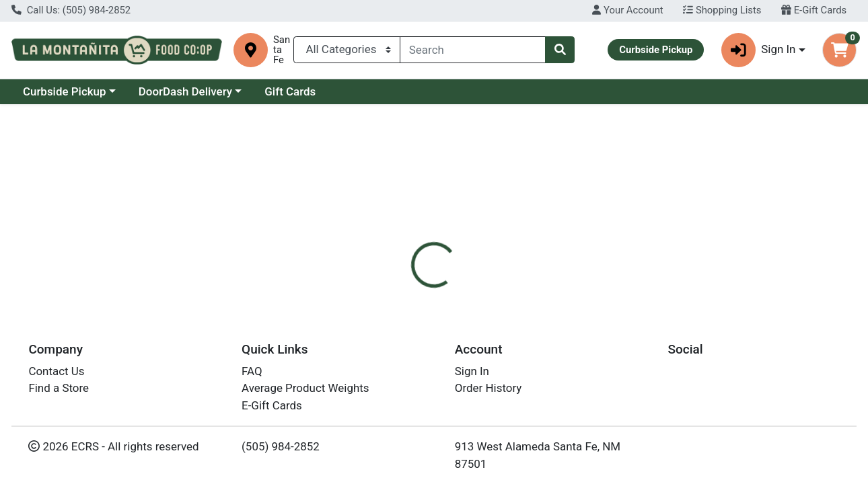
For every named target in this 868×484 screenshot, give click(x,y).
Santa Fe (282, 50)
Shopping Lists (722, 10)
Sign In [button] (759, 50)
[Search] (473, 50)
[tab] (400, 286)
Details (399, 286)
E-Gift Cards (814, 10)
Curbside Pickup (65, 91)
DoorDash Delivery (185, 91)
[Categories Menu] (347, 50)
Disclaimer (463, 286)
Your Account (627, 10)
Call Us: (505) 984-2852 (71, 10)
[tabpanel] (615, 354)
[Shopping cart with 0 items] (839, 50)
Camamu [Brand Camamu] (526, 340)
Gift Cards (290, 91)
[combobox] (473, 50)
